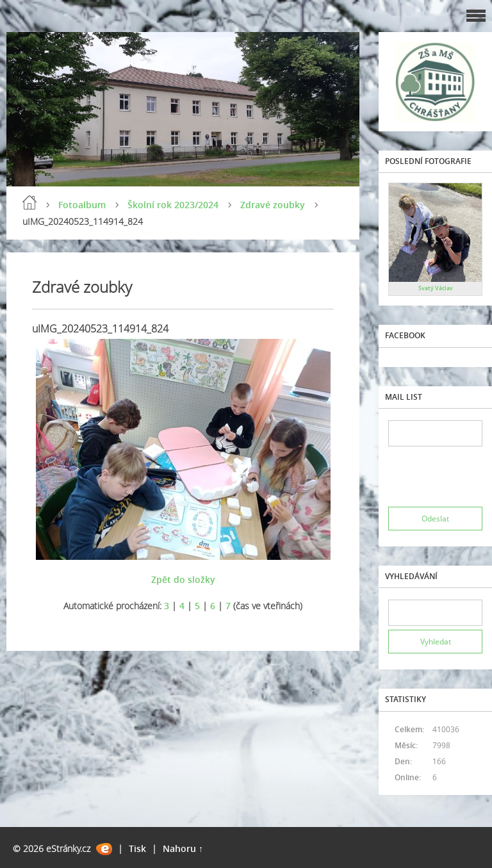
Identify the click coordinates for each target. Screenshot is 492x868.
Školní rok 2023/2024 (173, 205)
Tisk (137, 848)
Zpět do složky (183, 579)
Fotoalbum (82, 205)
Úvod (29, 202)
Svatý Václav (436, 288)
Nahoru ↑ (183, 848)
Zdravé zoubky (273, 205)
